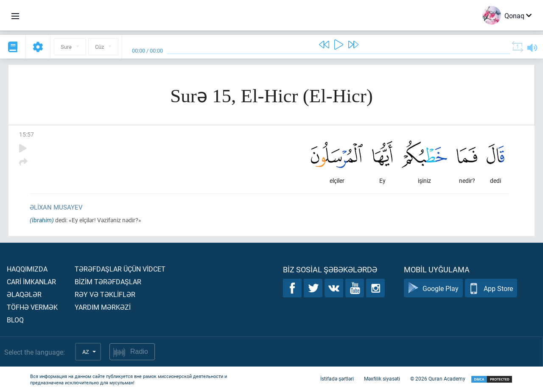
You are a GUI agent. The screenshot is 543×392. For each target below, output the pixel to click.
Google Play (433, 288)
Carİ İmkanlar (31, 281)
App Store (491, 288)
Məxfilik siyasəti (382, 378)
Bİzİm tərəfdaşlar (108, 281)
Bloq (15, 320)
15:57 (27, 134)
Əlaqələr (24, 294)
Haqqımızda (27, 269)
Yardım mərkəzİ (103, 307)
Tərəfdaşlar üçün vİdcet (120, 269)
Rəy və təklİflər (105, 294)
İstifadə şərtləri (337, 378)
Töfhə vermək (32, 307)
